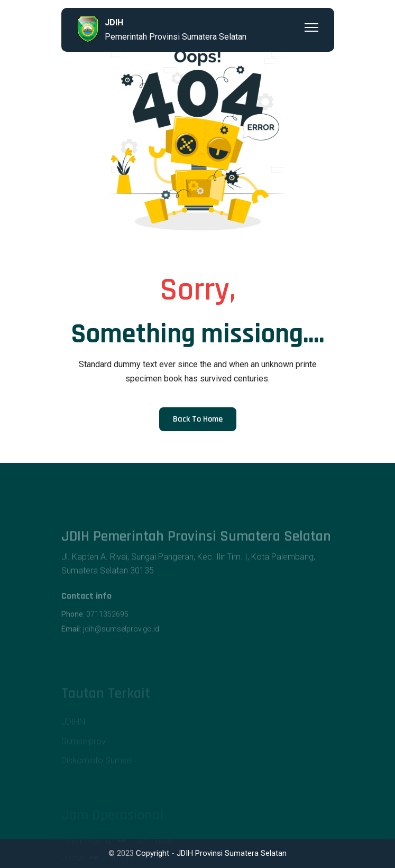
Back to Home (198, 419)
